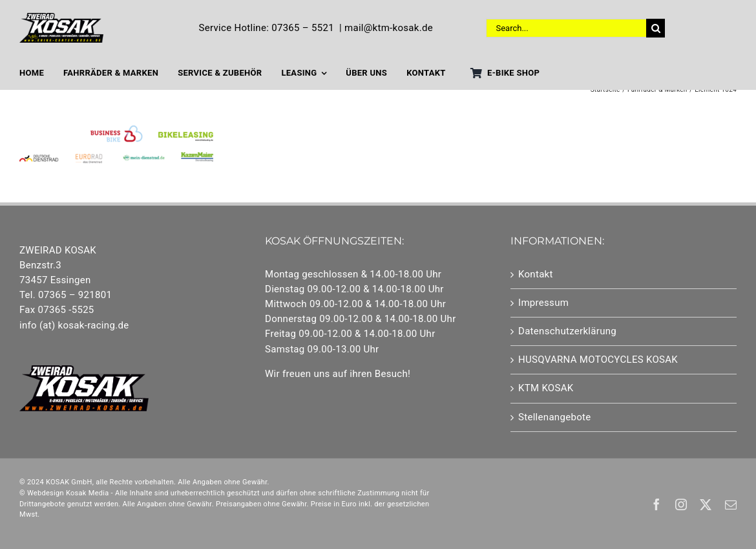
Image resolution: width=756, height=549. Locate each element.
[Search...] (566, 28)
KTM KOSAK (546, 388)
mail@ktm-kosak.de (389, 28)
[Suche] (656, 28)
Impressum (543, 303)
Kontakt (536, 274)
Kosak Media (88, 493)
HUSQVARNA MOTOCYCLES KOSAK (598, 360)
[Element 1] (61, 17)
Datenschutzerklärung (567, 331)
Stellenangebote (554, 417)
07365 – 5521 (303, 28)
